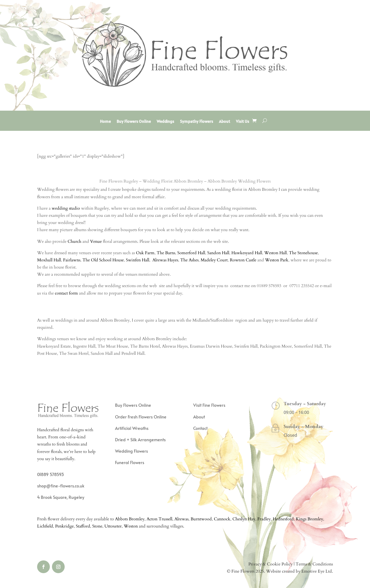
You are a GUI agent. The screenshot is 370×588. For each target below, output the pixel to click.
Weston (131, 526)
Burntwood (201, 519)
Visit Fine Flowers (209, 405)
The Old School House (103, 260)
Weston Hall (276, 253)
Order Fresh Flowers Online (141, 417)
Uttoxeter (113, 526)
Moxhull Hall (49, 260)
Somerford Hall (191, 253)
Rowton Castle (244, 260)
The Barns (166, 253)
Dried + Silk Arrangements (140, 439)
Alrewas (181, 519)
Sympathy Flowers (197, 122)
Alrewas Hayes (165, 260)
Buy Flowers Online (134, 122)
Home (105, 122)
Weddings (165, 122)
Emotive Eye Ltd (317, 571)
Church (74, 241)
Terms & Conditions (314, 564)
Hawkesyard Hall (247, 253)
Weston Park (277, 260)
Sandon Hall (218, 253)
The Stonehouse (303, 253)
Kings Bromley (309, 519)
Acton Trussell (159, 519)
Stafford (83, 526)
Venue (96, 241)
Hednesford (283, 519)
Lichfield (45, 526)
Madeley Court (214, 260)
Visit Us (243, 122)
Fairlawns (72, 260)
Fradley (264, 519)
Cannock (222, 519)
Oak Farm (145, 253)
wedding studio (66, 208)
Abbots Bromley (130, 519)
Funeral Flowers (130, 462)
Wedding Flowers (131, 451)
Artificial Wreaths (132, 428)
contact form (66, 293)
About (224, 122)
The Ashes (189, 260)
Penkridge (64, 526)
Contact (200, 428)
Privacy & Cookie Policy (270, 564)
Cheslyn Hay (244, 519)
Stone (97, 526)
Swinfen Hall (138, 260)
